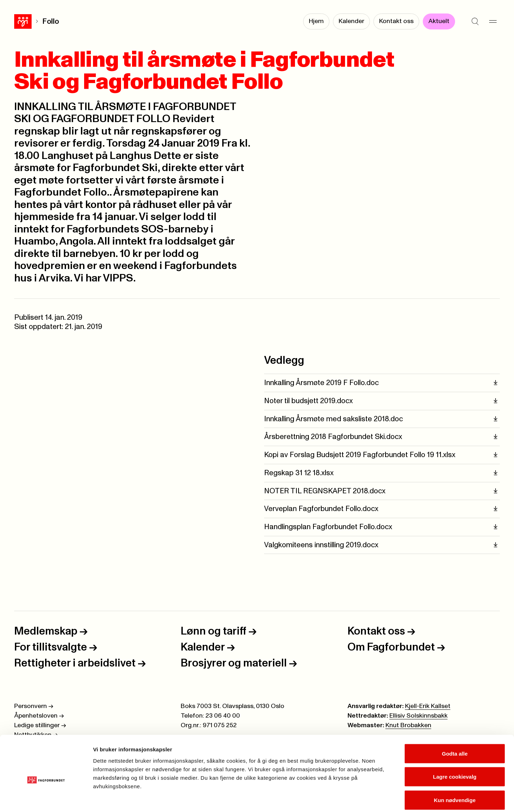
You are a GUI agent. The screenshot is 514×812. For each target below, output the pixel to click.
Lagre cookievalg (455, 742)
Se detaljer (382, 798)
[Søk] (475, 21)
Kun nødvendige (455, 765)
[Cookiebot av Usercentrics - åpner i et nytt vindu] (46, 798)
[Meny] (493, 21)
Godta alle (455, 719)
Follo (33, 21)
